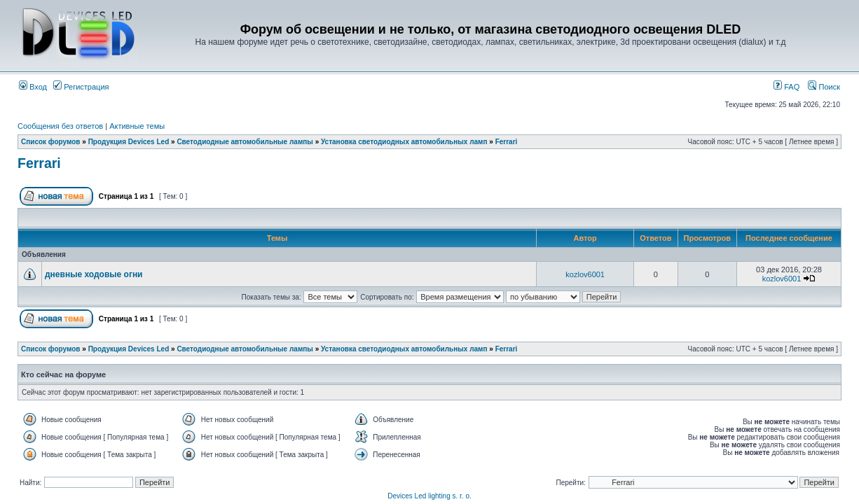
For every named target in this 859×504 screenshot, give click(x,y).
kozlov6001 (585, 274)
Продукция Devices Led (129, 142)
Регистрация (81, 87)
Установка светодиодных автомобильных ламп (404, 142)
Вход (33, 87)
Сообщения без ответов (60, 126)
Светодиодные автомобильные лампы (245, 142)
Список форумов (51, 142)
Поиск (824, 87)
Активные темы (137, 126)
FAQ (786, 87)
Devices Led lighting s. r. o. (429, 496)
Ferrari (507, 142)
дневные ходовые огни (94, 274)
